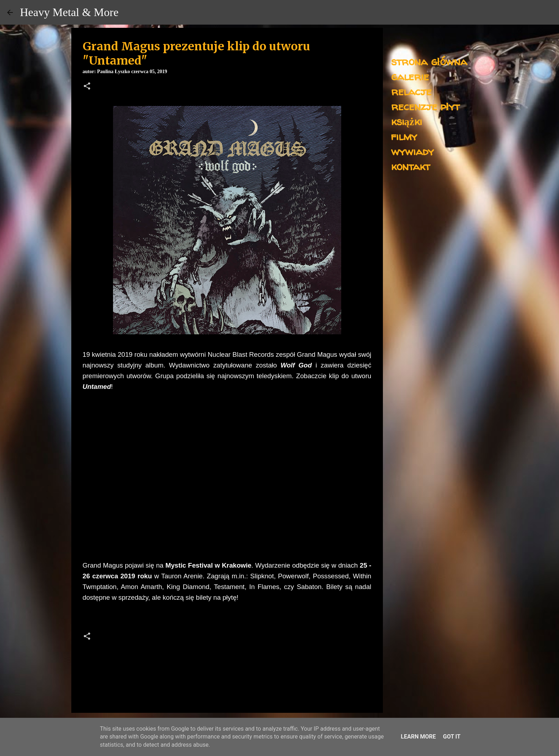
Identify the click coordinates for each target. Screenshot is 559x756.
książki (407, 121)
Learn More (418, 737)
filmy (404, 136)
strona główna (429, 61)
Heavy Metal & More (69, 12)
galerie (410, 76)
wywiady (412, 151)
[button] (87, 87)
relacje (411, 91)
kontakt (411, 166)
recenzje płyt (425, 106)
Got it (452, 737)
